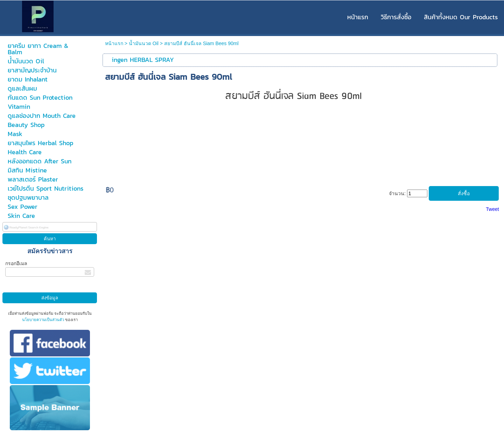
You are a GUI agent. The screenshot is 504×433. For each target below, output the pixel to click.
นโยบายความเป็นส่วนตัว (44, 320)
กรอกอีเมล (16, 263)
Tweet (492, 209)
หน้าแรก (114, 43)
